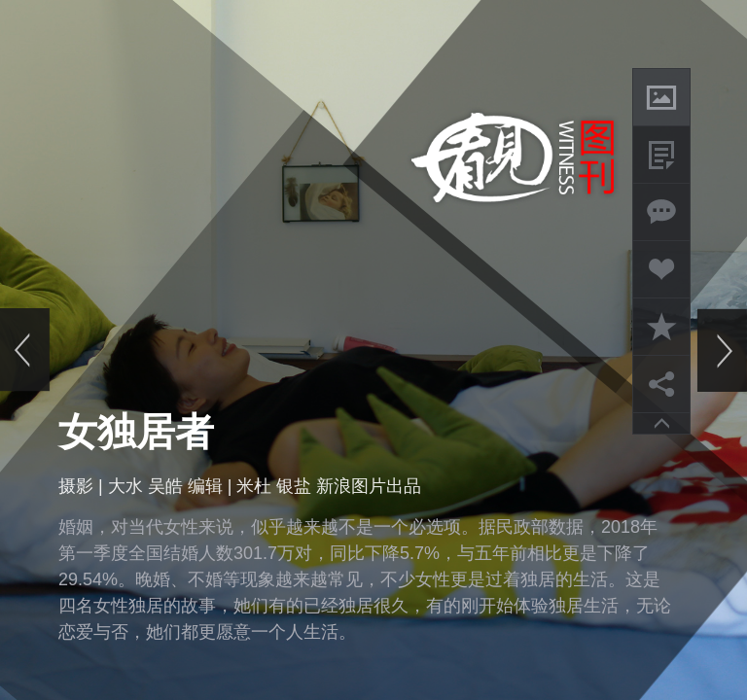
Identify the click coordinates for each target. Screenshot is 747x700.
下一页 (722, 350)
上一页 (25, 350)
